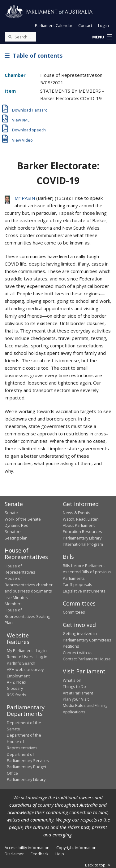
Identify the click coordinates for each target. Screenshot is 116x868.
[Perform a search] (10, 37)
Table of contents (34, 55)
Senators (13, 531)
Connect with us (78, 653)
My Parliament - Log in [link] (27, 650)
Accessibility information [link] (27, 848)
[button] (102, 37)
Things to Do (74, 686)
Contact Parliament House (87, 659)
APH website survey (25, 669)
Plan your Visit (76, 699)
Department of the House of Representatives (24, 741)
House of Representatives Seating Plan (27, 616)
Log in (103, 25)
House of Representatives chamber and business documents (29, 585)
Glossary (15, 688)
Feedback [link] (40, 854)
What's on (72, 680)
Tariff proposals (77, 584)
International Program (83, 544)
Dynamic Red (17, 525)
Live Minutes (16, 597)
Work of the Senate (23, 519)
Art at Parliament (78, 693)
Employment (18, 676)
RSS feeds (17, 695)
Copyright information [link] (76, 848)
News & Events (77, 513)
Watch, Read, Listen (81, 519)
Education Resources (82, 531)
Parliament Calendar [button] (54, 25)
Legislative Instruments (84, 591)
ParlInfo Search (21, 663)
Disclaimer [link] (14, 854)
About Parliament (79, 525)
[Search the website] (21, 37)
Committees (74, 612)
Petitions (71, 646)
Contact (85, 25)
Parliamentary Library (82, 538)
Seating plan (16, 538)
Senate (11, 513)
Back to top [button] (98, 865)
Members (14, 604)
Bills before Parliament (84, 566)
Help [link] (60, 854)
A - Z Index (17, 682)
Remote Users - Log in (27, 657)
